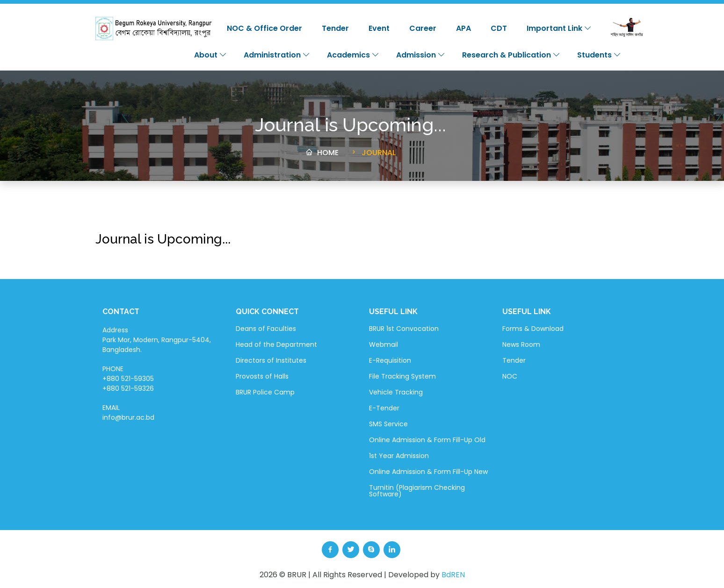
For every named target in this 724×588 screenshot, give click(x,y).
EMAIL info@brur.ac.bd (128, 412)
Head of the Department (276, 344)
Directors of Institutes (271, 360)
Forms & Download (533, 329)
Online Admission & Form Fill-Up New (428, 472)
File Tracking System (402, 376)
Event (379, 28)
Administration (277, 55)
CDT (499, 28)
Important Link (559, 28)
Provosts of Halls (262, 376)
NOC (510, 376)
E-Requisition (390, 360)
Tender (335, 28)
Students (599, 55)
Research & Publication (511, 55)
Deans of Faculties (266, 329)
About (210, 55)
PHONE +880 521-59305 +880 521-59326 (128, 379)
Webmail (384, 344)
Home (322, 157)
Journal (373, 157)
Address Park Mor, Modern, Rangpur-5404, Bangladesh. (157, 340)
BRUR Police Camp (265, 392)
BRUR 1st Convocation (404, 329)
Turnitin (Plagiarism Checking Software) (417, 491)
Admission (421, 55)
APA (463, 28)
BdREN (453, 575)
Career (423, 28)
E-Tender (384, 408)
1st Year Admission (399, 456)
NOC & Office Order (264, 28)
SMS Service (388, 424)
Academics (353, 55)
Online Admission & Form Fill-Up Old (427, 440)
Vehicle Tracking (396, 392)
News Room (521, 344)
